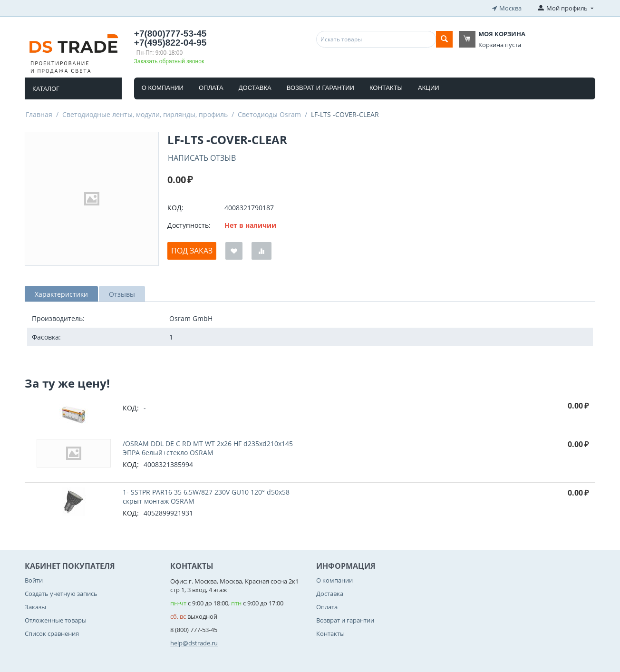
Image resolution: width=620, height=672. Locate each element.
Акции (429, 87)
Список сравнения (52, 633)
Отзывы (122, 294)
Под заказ (192, 251)
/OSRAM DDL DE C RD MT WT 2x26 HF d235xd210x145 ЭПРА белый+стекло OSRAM (208, 448)
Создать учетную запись (61, 594)
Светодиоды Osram (269, 114)
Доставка (255, 87)
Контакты (386, 87)
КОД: (175, 208)
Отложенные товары (56, 620)
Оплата (211, 87)
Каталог (46, 88)
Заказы (35, 607)
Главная (39, 114)
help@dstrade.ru (194, 643)
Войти (34, 580)
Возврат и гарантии (320, 87)
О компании (163, 87)
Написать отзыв (202, 157)
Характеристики (61, 294)
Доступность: (189, 225)
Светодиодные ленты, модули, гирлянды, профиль (145, 114)
